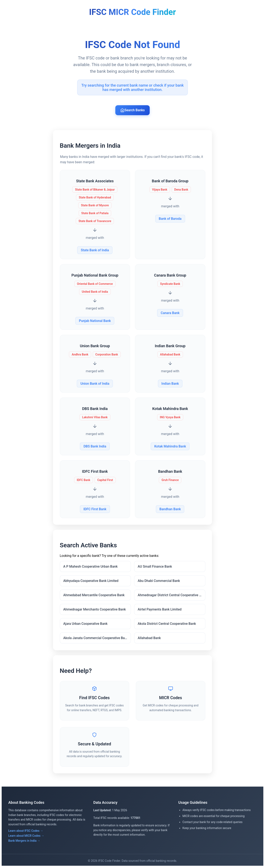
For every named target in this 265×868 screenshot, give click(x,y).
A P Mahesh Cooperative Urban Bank (91, 567)
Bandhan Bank (170, 509)
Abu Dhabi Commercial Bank (159, 581)
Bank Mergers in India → (24, 841)
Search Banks (132, 110)
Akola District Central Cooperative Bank (167, 624)
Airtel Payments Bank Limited (160, 610)
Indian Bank (170, 384)
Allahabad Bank (149, 638)
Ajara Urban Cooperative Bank (86, 624)
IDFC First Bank (95, 509)
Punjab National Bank (95, 321)
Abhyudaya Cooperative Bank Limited (91, 581)
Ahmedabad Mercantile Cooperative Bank (94, 595)
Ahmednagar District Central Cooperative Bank (171, 595)
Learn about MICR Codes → (26, 836)
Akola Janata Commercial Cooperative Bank (96, 638)
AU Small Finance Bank (155, 567)
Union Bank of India (95, 384)
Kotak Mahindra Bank (170, 446)
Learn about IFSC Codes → (26, 831)
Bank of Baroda (170, 219)
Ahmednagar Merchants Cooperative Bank (95, 610)
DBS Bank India (95, 446)
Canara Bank (170, 313)
